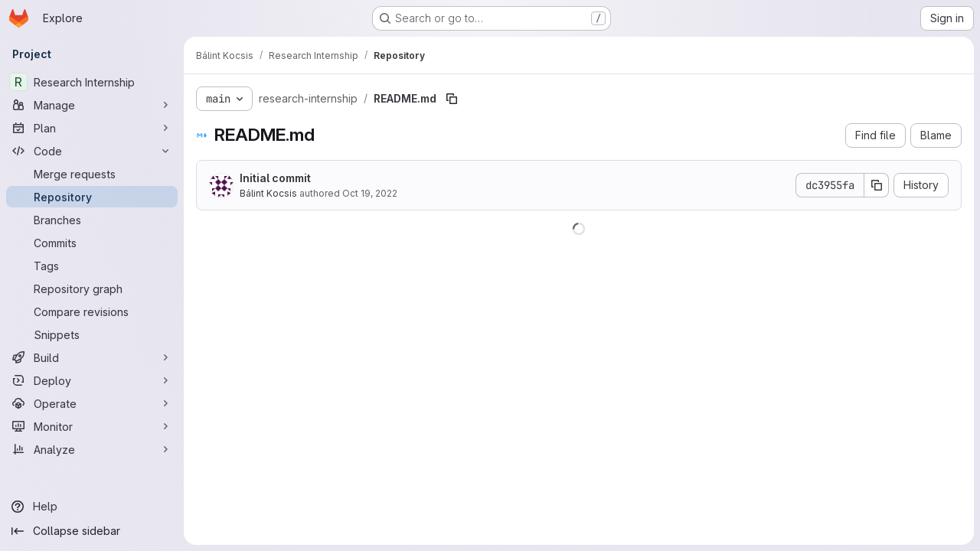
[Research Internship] (92, 82)
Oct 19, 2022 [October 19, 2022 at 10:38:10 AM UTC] (370, 193)
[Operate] (92, 403)
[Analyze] (92, 449)
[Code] (92, 151)
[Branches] (92, 220)
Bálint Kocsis (268, 193)
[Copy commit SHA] (877, 185)
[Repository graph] (92, 289)
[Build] (92, 357)
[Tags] (92, 266)
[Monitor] (92, 426)
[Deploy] (92, 380)
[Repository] (92, 197)
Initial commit (275, 178)
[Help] (92, 507)
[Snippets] (92, 334)
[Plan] (92, 128)
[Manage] (92, 105)
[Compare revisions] (92, 311)
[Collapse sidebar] (92, 531)
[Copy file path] (452, 99)
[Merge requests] (92, 174)
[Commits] (92, 243)
